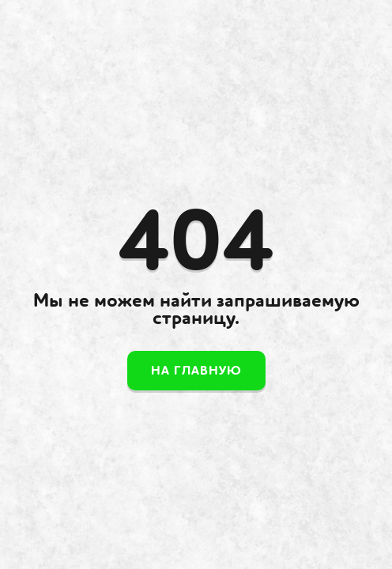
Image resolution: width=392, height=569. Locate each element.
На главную (196, 371)
